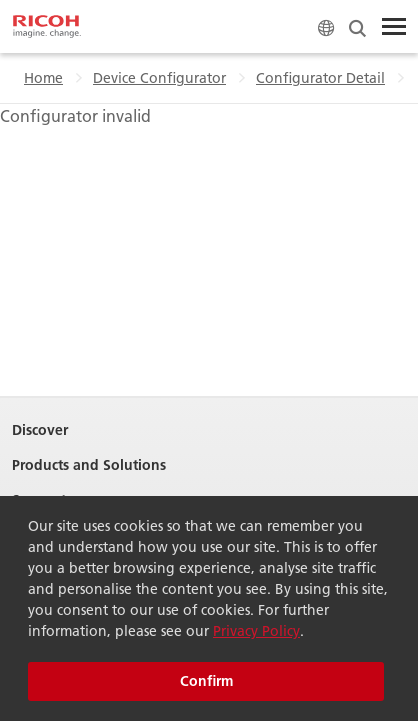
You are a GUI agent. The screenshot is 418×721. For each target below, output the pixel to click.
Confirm (206, 681)
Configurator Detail (320, 78)
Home (43, 78)
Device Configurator (159, 78)
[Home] (47, 27)
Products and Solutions (89, 465)
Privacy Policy (256, 631)
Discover (40, 430)
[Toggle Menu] (394, 27)
